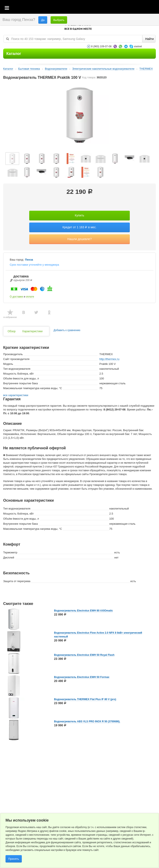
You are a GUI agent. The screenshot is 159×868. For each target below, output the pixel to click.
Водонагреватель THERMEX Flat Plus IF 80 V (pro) (85, 699)
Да (43, 20)
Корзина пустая (124, 8)
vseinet (138, 46)
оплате (30, 297)
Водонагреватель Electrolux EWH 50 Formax (82, 677)
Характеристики (32, 331)
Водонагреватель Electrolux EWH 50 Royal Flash (84, 655)
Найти (149, 39)
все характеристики (16, 395)
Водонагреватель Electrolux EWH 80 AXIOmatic (83, 611)
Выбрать (59, 20)
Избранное (136, 8)
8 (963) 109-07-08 (101, 46)
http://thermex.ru (109, 359)
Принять (14, 859)
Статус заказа (147, 8)
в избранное (10, 317)
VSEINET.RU (78, 27)
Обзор (12, 331)
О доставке (16, 297)
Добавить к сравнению (67, 330)
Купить (79, 215)
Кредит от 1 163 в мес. (79, 227)
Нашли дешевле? (79, 239)
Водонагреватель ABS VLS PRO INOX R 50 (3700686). (87, 721)
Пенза (29, 260)
